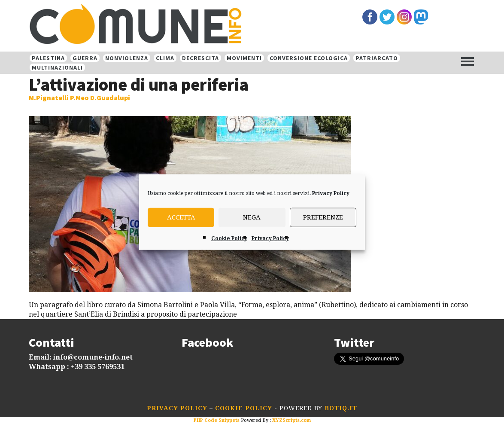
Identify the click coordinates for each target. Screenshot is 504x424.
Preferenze (323, 217)
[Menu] (468, 61)
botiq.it (340, 408)
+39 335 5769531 (98, 367)
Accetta (181, 217)
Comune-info (147, 25)
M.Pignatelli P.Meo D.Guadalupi (79, 98)
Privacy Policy (331, 193)
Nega (252, 217)
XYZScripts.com (291, 420)
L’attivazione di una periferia (139, 85)
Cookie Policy (229, 238)
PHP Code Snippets (217, 420)
